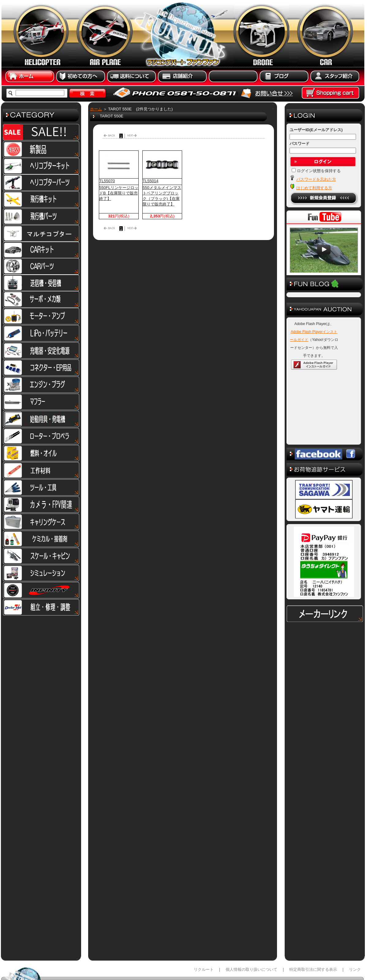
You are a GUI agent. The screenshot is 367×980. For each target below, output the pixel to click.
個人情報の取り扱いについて (251, 939)
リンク (355, 939)
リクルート (204, 939)
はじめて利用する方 (314, 188)
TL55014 (150, 181)
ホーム (96, 109)
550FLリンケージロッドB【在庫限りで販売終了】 (119, 193)
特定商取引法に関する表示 (313, 939)
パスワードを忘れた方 (316, 179)
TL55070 (107, 181)
